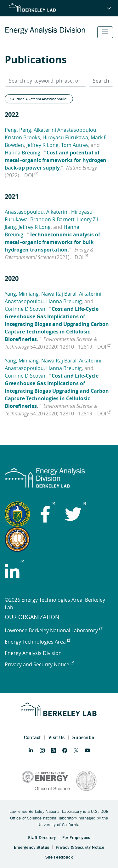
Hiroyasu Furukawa (65, 137)
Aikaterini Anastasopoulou (65, 130)
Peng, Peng (18, 130)
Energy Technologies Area (37, 642)
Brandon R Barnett (52, 219)
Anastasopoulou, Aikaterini (37, 212)
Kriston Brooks (22, 137)
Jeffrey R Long (42, 145)
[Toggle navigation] (105, 32)
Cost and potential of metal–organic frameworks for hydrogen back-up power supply (56, 160)
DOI (31, 175)
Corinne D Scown (25, 309)
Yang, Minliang (22, 294)
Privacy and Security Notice (39, 664)
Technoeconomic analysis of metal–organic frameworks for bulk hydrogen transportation (52, 242)
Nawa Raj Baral (59, 294)
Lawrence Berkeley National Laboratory (53, 630)
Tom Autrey (75, 145)
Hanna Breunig (22, 153)
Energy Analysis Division (33, 653)
